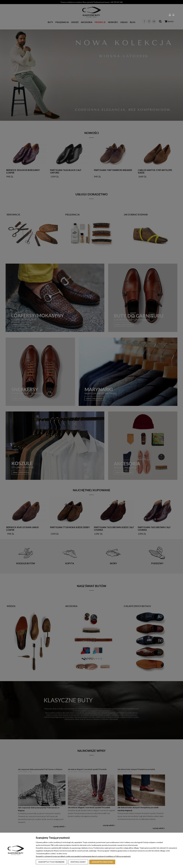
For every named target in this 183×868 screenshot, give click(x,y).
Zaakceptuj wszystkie (102, 862)
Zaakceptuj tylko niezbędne (51, 862)
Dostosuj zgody (78, 862)
